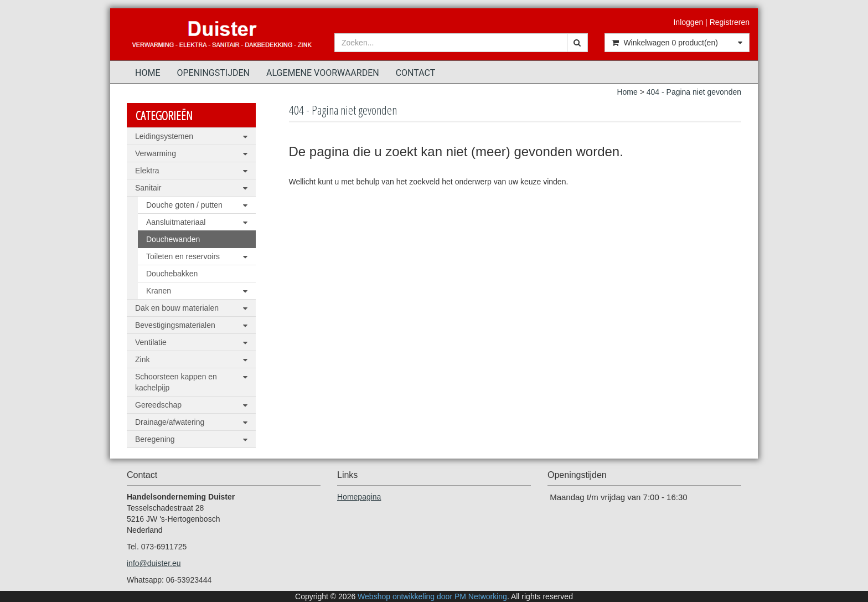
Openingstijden (213, 73)
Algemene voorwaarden (323, 73)
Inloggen (688, 22)
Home (148, 73)
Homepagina (359, 497)
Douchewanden (173, 239)
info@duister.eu (154, 563)
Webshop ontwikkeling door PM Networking (432, 596)
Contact (416, 73)
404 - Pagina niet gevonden (694, 92)
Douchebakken (172, 274)
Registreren (730, 22)
